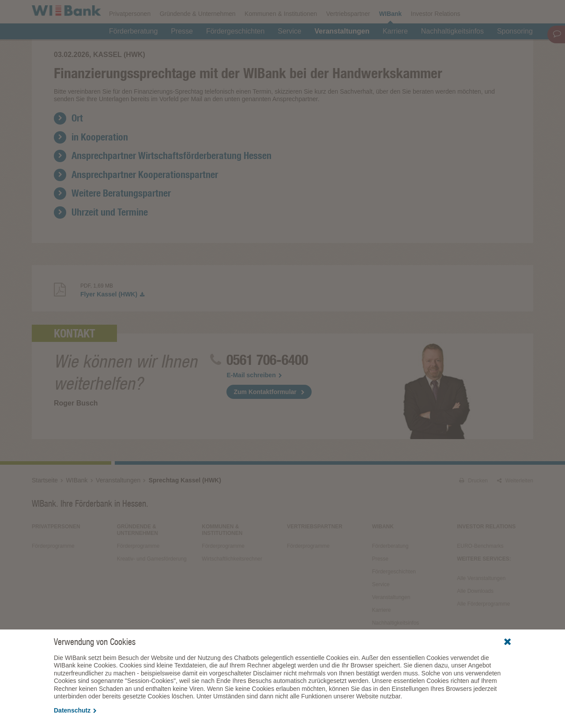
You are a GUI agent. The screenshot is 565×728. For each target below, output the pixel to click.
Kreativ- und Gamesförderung (152, 599)
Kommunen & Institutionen (281, 36)
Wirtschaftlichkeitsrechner (232, 599)
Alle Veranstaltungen (481, 618)
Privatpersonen (130, 36)
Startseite (45, 520)
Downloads (338, 11)
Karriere (395, 54)
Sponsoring (515, 54)
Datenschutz (75, 710)
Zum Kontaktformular (265, 432)
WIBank (390, 36)
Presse (182, 54)
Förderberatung (133, 54)
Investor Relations (436, 36)
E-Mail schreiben (254, 415)
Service (289, 54)
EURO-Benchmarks (480, 586)
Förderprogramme (390, 11)
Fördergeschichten (235, 54)
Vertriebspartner (348, 36)
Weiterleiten (515, 521)
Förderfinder (444, 11)
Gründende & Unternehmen (198, 36)
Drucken (473, 521)
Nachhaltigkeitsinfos (452, 54)
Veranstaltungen (342, 54)
